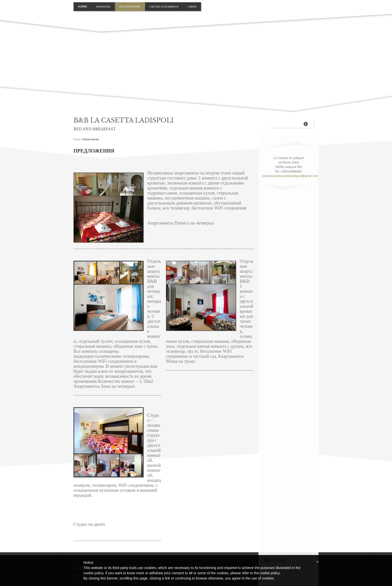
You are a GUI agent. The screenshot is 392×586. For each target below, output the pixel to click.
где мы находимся (164, 6)
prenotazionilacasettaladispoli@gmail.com (288, 176)
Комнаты (103, 6)
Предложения (130, 6)
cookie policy (270, 573)
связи (192, 6)
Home (82, 6)
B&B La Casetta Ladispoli (123, 120)
